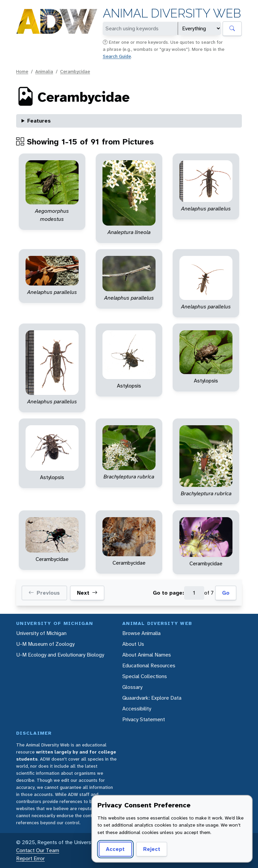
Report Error (30, 858)
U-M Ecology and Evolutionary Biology (60, 655)
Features (39, 121)
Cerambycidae (75, 71)
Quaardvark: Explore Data (152, 698)
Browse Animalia (141, 633)
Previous (44, 593)
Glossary (132, 687)
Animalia (44, 71)
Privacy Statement (144, 719)
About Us (133, 644)
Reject (152, 849)
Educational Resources (149, 665)
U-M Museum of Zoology (45, 644)
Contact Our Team (38, 850)
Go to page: (168, 593)
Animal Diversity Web (172, 13)
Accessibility (137, 709)
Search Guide (117, 56)
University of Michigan (41, 633)
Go (226, 593)
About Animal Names (147, 655)
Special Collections (145, 676)
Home (22, 71)
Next (87, 593)
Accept (115, 849)
